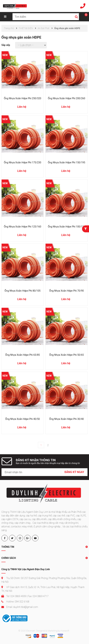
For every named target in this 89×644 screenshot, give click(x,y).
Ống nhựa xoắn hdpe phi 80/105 (23, 291)
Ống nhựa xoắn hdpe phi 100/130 (66, 227)
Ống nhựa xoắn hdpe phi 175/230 (23, 162)
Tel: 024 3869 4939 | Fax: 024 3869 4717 (25, 596)
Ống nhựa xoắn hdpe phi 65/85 (23, 355)
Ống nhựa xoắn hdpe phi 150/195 (66, 162)
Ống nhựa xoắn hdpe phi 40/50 (23, 419)
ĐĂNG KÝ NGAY (74, 472)
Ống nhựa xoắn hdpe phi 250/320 (23, 98)
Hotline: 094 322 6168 (15, 602)
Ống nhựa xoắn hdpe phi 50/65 (66, 355)
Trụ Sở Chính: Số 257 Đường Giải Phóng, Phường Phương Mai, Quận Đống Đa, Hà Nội (44, 580)
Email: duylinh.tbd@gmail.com (20, 607)
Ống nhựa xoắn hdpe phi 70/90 (66, 291)
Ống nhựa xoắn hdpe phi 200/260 (66, 98)
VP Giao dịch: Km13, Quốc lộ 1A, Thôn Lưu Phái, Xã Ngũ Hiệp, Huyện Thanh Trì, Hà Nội (43, 589)
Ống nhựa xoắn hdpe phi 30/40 (66, 419)
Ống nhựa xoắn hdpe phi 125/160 (23, 227)
